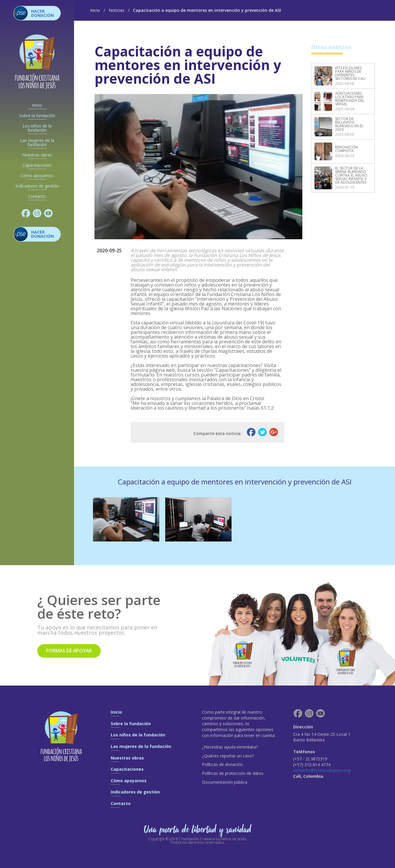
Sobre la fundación (37, 116)
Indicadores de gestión (37, 186)
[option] (126, 519)
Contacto (37, 196)
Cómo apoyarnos (37, 176)
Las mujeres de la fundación (37, 143)
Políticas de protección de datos (233, 773)
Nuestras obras (37, 155)
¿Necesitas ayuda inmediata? (230, 747)
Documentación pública (225, 782)
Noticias (117, 10)
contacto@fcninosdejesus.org (322, 770)
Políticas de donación (222, 764)
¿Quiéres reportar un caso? (228, 756)
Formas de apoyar (69, 651)
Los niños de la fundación (37, 128)
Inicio (37, 105)
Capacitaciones (37, 165)
